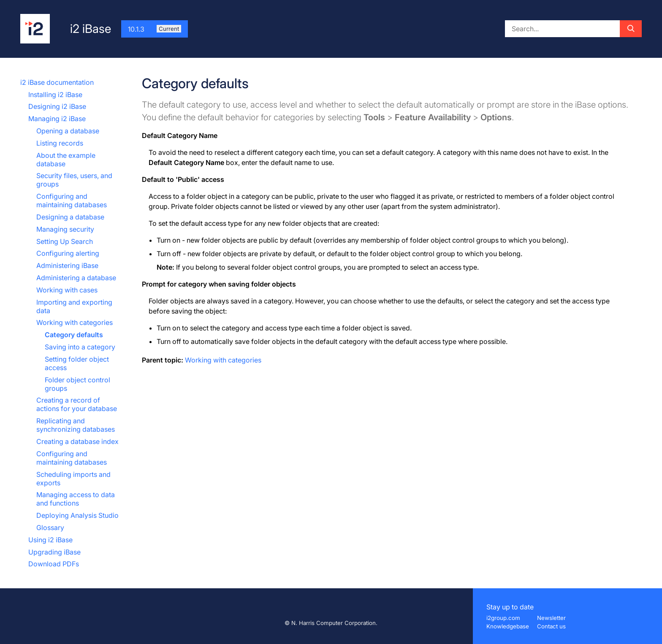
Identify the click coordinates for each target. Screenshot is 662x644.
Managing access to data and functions (76, 499)
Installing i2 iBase (55, 95)
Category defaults (74, 335)
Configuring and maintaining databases (72, 200)
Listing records (60, 143)
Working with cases (67, 290)
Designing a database (70, 217)
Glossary (50, 528)
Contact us (551, 626)
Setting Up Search (65, 241)
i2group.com (503, 618)
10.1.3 (155, 29)
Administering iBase (67, 265)
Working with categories (75, 322)
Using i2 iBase (50, 540)
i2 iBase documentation (57, 82)
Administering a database (76, 278)
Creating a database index (77, 441)
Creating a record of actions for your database (77, 404)
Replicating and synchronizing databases (76, 425)
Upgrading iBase (54, 552)
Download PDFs (54, 564)
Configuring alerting (68, 253)
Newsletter (551, 618)
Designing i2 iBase (57, 106)
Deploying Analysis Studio (77, 515)
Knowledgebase (508, 626)
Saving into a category (80, 347)
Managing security (65, 229)
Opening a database (68, 131)
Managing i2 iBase (57, 119)
